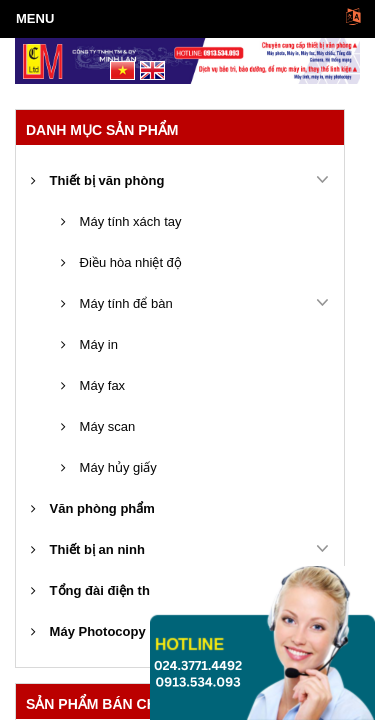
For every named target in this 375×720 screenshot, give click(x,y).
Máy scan (98, 426)
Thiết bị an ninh (88, 549)
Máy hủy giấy (109, 467)
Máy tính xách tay (121, 221)
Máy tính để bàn (117, 303)
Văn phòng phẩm (93, 508)
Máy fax (93, 385)
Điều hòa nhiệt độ (121, 262)
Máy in (89, 344)
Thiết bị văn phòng (97, 180)
